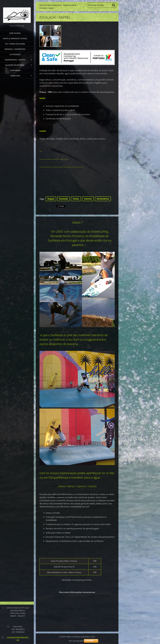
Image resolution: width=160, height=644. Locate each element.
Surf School (15, 33)
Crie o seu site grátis (76, 641)
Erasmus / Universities (15, 49)
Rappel (51, 199)
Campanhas (15, 70)
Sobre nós (15, 76)
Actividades (15, 54)
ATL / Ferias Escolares (15, 44)
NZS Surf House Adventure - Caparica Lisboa (58, 5)
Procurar (114, 5)
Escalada (64, 199)
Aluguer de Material (15, 65)
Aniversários (103, 199)
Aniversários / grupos (15, 60)
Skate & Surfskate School (15, 38)
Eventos (88, 199)
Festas (76, 199)
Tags (42, 199)
